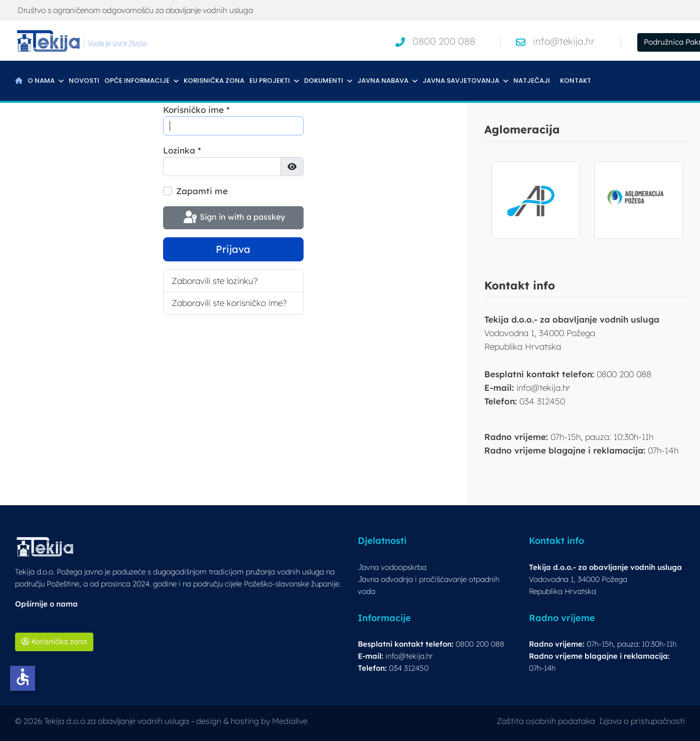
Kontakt (576, 81)
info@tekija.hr (564, 41)
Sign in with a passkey (233, 218)
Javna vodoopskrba (392, 567)
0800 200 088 (444, 41)
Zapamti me (202, 191)
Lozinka (182, 150)
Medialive (290, 721)
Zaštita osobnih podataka (546, 721)
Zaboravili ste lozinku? (215, 281)
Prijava (233, 249)
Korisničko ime (196, 110)
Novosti (84, 81)
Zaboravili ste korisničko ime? (229, 303)
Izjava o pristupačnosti (642, 721)
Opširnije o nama (46, 604)
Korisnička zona (214, 81)
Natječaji (532, 81)
